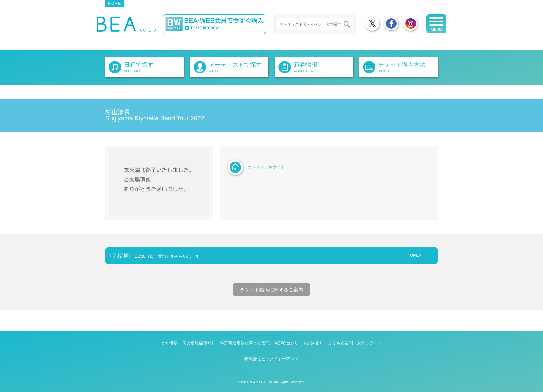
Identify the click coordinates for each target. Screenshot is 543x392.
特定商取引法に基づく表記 (245, 343)
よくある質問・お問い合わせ (355, 343)
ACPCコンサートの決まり (299, 343)
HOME (114, 3)
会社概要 (169, 343)
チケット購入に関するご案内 (271, 290)
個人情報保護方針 (199, 343)
